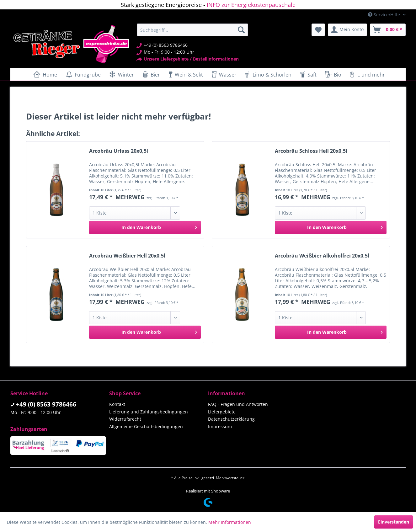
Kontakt (117, 404)
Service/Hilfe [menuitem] (385, 15)
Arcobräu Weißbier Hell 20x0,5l (127, 256)
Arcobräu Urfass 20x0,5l (119, 151)
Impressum (220, 426)
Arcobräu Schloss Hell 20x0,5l (311, 151)
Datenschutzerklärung (231, 419)
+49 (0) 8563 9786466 (46, 404)
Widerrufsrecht (125, 419)
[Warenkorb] (388, 30)
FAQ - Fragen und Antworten (238, 404)
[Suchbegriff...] (192, 30)
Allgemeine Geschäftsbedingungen (146, 426)
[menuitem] (192, 30)
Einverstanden (394, 522)
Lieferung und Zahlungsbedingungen (149, 412)
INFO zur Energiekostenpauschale (251, 5)
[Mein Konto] (347, 30)
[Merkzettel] (318, 30)
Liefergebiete (222, 412)
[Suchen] (241, 30)
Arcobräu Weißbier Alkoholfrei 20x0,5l (322, 256)
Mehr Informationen (230, 522)
